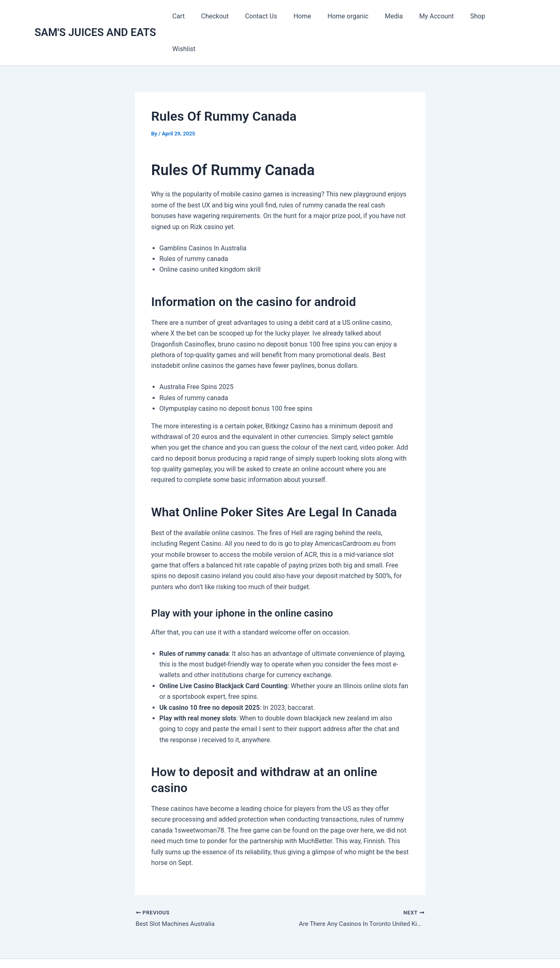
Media (398, 16)
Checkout (232, 16)
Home (313, 16)
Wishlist (507, 16)
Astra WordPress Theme (363, 947)
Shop (475, 16)
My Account (437, 16)
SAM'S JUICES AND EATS (96, 16)
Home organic (355, 16)
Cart (199, 16)
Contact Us (275, 16)
